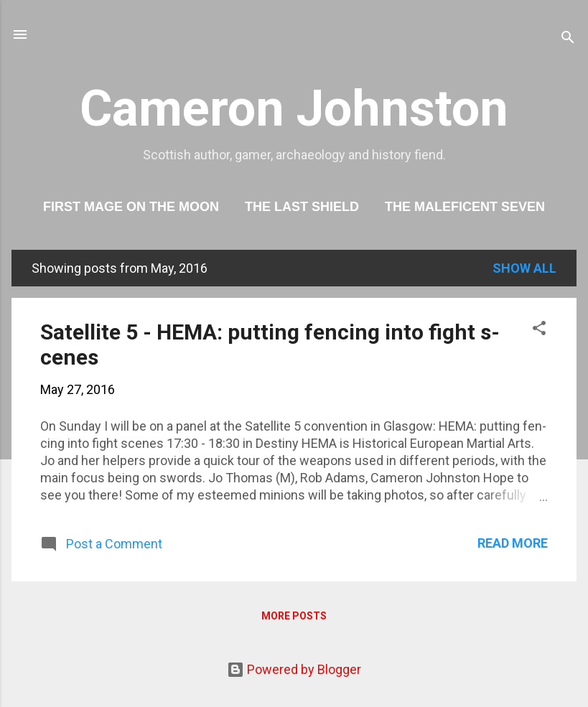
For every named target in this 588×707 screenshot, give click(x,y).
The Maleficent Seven (465, 207)
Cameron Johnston (294, 108)
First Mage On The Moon (131, 207)
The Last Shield (302, 207)
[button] (539, 330)
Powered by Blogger (294, 669)
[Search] (568, 39)
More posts (294, 616)
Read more (513, 543)
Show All (524, 268)
